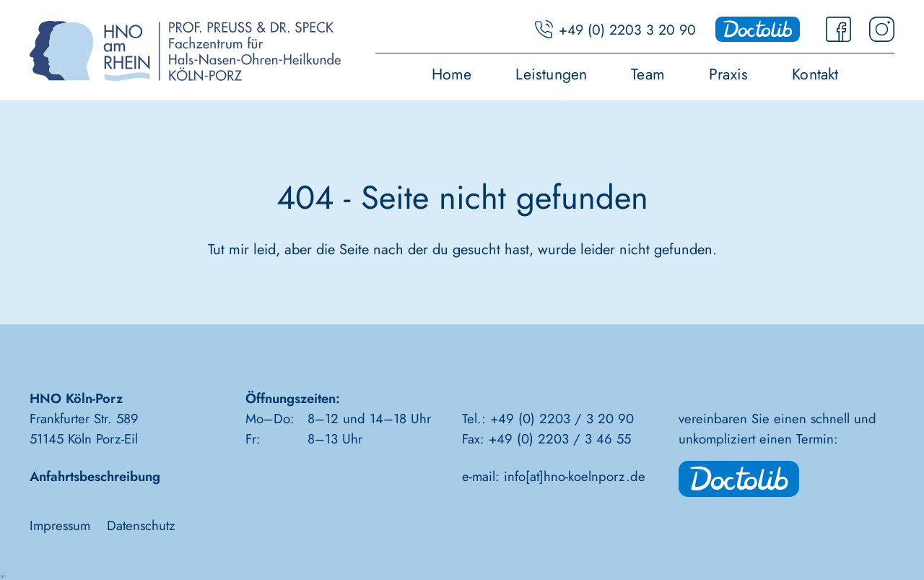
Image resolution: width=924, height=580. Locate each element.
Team (648, 76)
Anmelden (4, 574)
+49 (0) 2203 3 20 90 (627, 30)
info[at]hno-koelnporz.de (575, 476)
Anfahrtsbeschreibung (95, 476)
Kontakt (815, 76)
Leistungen (551, 76)
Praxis (728, 76)
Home (452, 76)
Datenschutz (141, 525)
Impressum (60, 525)
